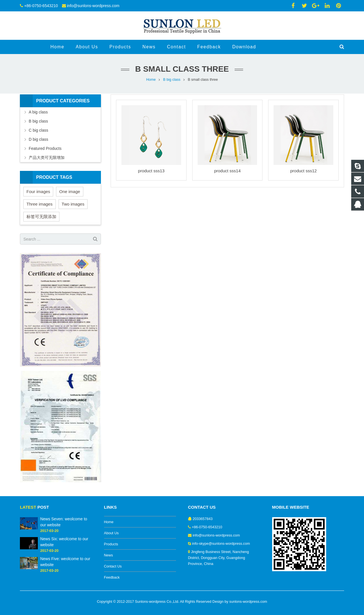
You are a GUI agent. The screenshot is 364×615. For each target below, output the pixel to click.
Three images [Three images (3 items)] (40, 204)
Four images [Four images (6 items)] (38, 191)
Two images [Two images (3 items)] (73, 204)
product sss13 (151, 171)
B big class (172, 80)
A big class (38, 112)
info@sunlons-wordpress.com (93, 6)
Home (151, 80)
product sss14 (227, 171)
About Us (111, 533)
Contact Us (113, 566)
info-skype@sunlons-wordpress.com (221, 544)
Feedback (112, 577)
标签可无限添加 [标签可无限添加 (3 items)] (41, 217)
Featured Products (45, 148)
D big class (38, 139)
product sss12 (303, 171)
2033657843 (203, 519)
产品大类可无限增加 (47, 158)
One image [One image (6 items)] (70, 191)
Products (111, 544)
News (109, 555)
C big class (38, 130)
